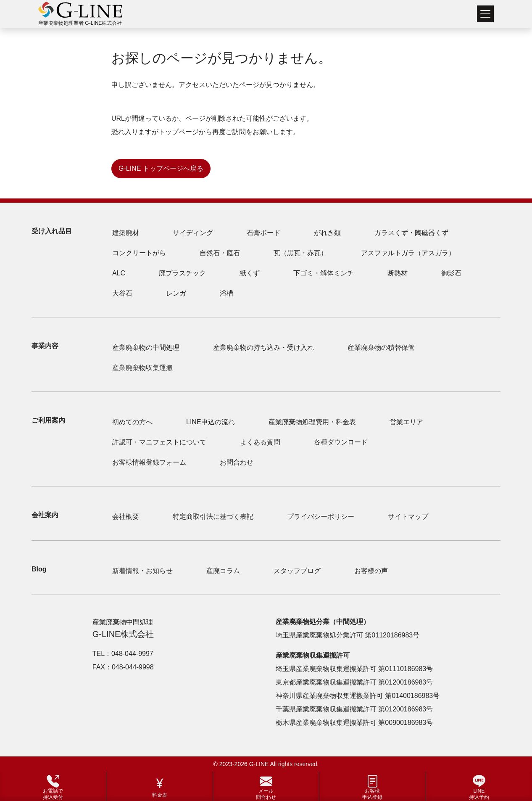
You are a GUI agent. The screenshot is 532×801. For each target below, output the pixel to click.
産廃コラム (223, 571)
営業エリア (406, 422)
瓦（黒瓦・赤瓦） (300, 253)
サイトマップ (408, 517)
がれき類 (327, 233)
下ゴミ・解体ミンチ (324, 273)
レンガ (176, 293)
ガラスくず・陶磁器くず (411, 233)
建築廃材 (126, 233)
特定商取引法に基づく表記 (213, 517)
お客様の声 (371, 571)
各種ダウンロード (341, 442)
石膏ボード (263, 233)
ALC (119, 273)
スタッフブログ (297, 571)
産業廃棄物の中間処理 (146, 348)
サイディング (193, 233)
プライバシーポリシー (321, 517)
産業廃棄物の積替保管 (381, 348)
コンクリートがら (139, 253)
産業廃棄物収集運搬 (142, 368)
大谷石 (122, 293)
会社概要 (126, 517)
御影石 (451, 273)
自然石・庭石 (220, 253)
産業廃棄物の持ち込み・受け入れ (263, 348)
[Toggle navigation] (485, 14)
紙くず (250, 273)
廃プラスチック (182, 273)
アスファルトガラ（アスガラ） (408, 253)
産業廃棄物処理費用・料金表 (312, 422)
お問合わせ (237, 462)
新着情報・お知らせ (142, 571)
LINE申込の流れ (211, 422)
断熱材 (398, 273)
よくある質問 (260, 442)
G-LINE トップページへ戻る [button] (161, 168)
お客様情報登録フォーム (149, 462)
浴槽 (226, 293)
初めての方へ (132, 422)
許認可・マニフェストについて (159, 442)
